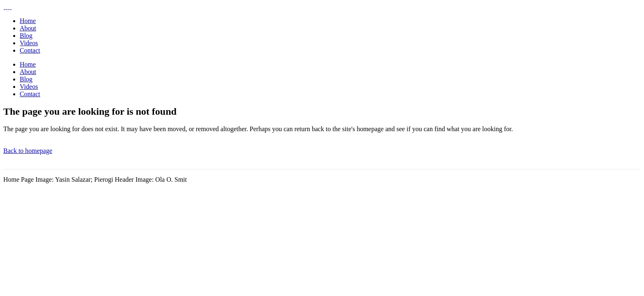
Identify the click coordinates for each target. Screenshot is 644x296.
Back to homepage (28, 151)
